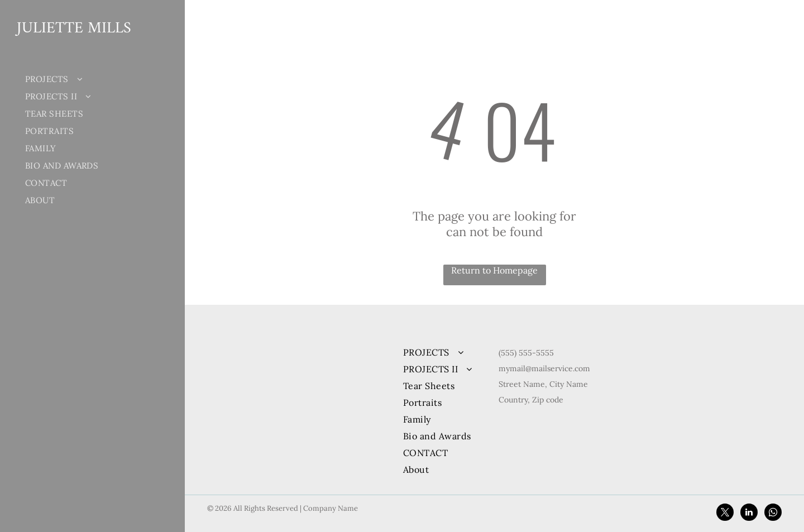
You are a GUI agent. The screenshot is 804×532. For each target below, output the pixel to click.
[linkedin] (749, 514)
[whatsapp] (773, 514)
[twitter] (725, 514)
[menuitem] (85, 79)
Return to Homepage (494, 270)
